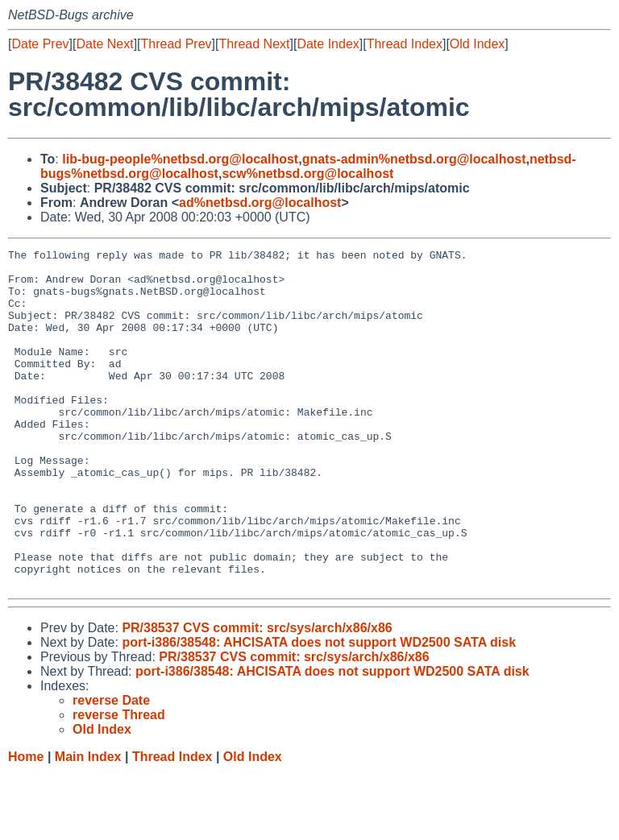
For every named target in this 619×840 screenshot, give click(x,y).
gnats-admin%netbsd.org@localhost (414, 159)
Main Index (88, 824)
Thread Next (254, 44)
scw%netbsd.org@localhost (307, 174)
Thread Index (405, 44)
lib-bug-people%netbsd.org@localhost (180, 159)
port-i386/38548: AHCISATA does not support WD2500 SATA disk (319, 710)
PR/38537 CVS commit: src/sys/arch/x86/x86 (257, 695)
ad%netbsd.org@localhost (260, 203)
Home (26, 824)
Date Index (328, 44)
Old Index (477, 44)
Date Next (104, 44)
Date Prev (40, 44)
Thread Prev (177, 44)
